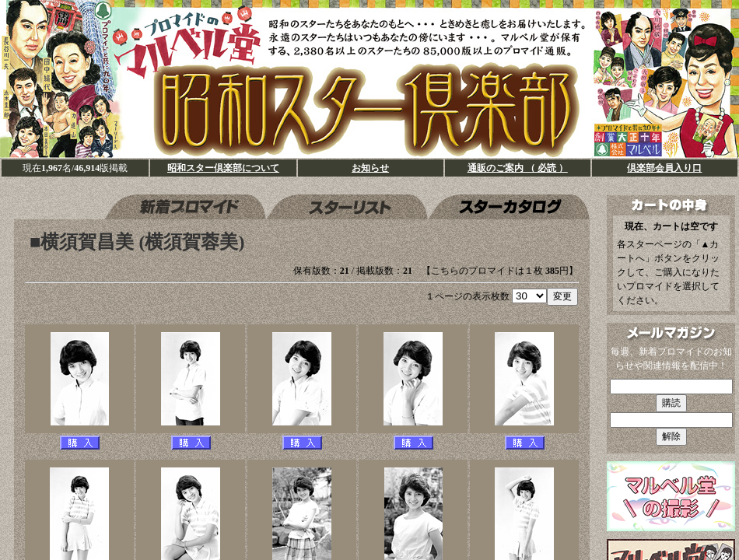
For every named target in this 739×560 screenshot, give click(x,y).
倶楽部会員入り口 (664, 168)
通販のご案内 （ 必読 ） (518, 168)
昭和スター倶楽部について (223, 168)
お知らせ (370, 168)
